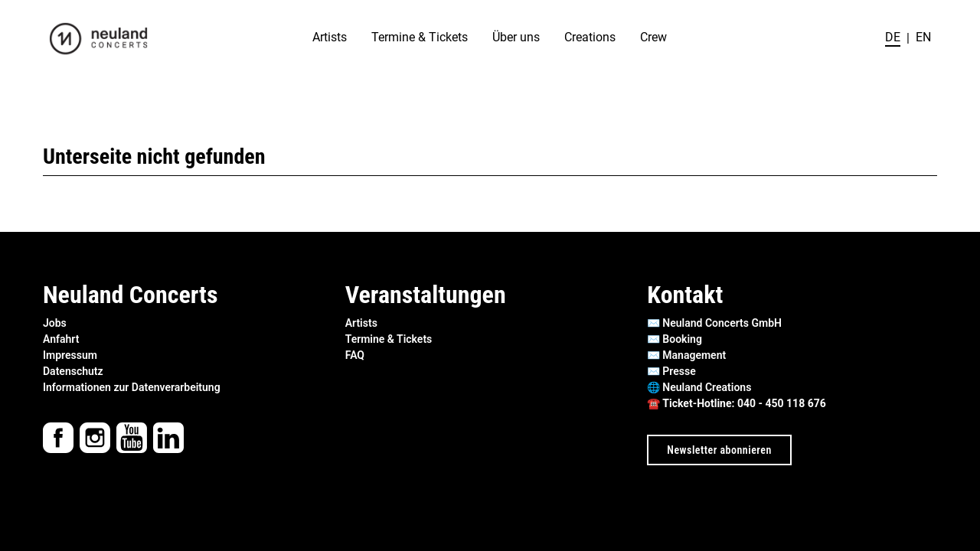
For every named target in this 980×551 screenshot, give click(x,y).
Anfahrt (61, 339)
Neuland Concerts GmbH (722, 323)
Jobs (55, 323)
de (893, 37)
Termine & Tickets (420, 37)
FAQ (355, 355)
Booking (682, 339)
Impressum (70, 355)
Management (694, 355)
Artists (330, 37)
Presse (679, 371)
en (923, 37)
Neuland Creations (707, 387)
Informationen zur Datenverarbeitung (132, 387)
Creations (590, 37)
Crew (653, 37)
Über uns (516, 37)
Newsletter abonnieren (719, 450)
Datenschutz (73, 371)
